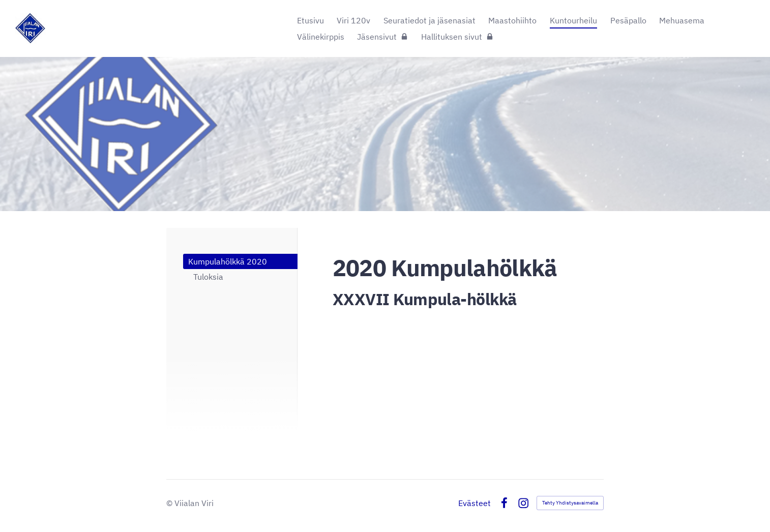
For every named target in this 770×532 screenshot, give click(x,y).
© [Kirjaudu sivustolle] (170, 503)
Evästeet (475, 503)
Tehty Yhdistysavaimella (570, 503)
